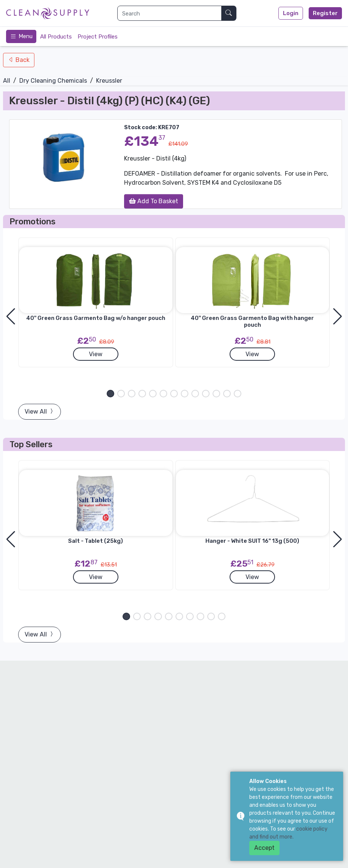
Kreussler (109, 81)
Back (22, 60)
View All (40, 412)
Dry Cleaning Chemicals (53, 81)
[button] (110, 394)
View (96, 354)
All (7, 81)
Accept (264, 848)
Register (325, 13)
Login (291, 13)
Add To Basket (154, 201)
